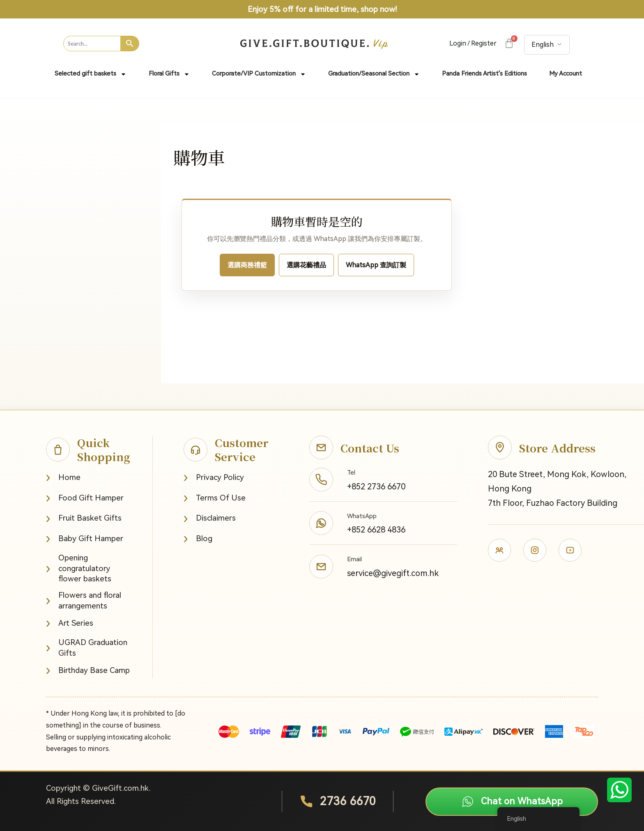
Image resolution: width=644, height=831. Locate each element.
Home (63, 477)
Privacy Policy (214, 477)
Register (484, 43)
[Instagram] (535, 550)
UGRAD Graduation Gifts (87, 648)
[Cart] (509, 43)
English (543, 45)
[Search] (130, 44)
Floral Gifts (169, 74)
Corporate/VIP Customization (259, 74)
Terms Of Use (215, 498)
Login (458, 43)
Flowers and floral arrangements (84, 600)
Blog (198, 538)
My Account (566, 73)
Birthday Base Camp (88, 670)
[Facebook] (499, 550)
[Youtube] (570, 550)
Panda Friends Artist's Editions (484, 73)
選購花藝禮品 (306, 265)
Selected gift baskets (91, 74)
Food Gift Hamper (85, 498)
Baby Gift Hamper (85, 538)
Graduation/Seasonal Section (374, 74)
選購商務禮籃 (247, 265)
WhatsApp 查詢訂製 (376, 265)
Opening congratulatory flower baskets (79, 568)
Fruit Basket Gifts (84, 518)
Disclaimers (210, 518)
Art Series (70, 623)
